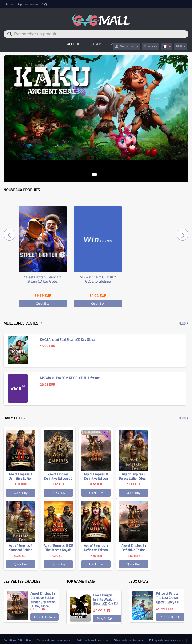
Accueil (10, 4)
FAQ (44, 4)
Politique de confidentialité (92, 640)
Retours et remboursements (54, 640)
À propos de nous (28, 4)
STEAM (96, 44)
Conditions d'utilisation (17, 640)
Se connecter (127, 46)
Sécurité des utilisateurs (129, 640)
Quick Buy (43, 303)
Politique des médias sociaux (167, 640)
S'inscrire (150, 46)
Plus (183, 323)
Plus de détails (44, 617)
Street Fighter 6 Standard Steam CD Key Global (43, 279)
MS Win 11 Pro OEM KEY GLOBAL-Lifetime (98, 279)
